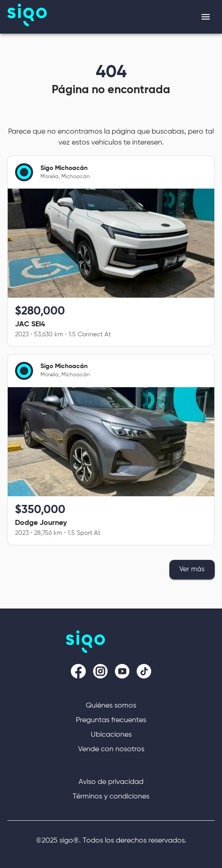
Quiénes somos (111, 706)
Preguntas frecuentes (111, 720)
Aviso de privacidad (111, 782)
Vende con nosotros (111, 749)
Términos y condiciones (111, 797)
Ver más (192, 569)
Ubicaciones (111, 735)
